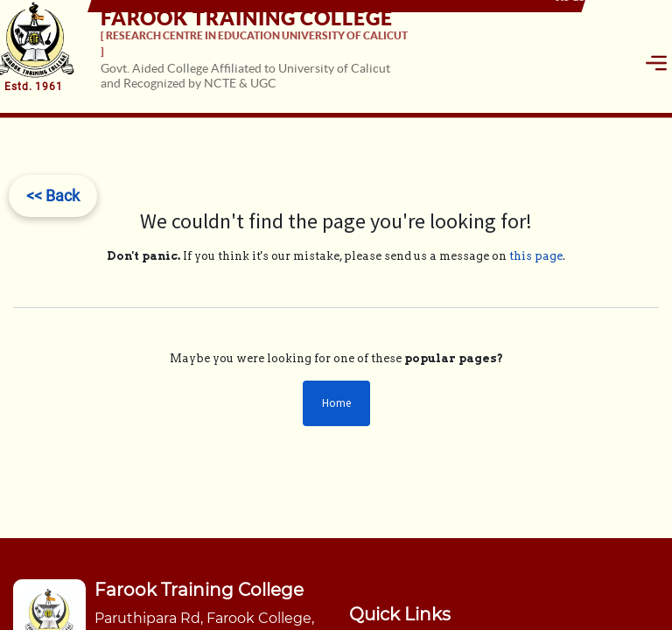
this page (536, 256)
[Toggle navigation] (656, 63)
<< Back (53, 196)
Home (336, 403)
